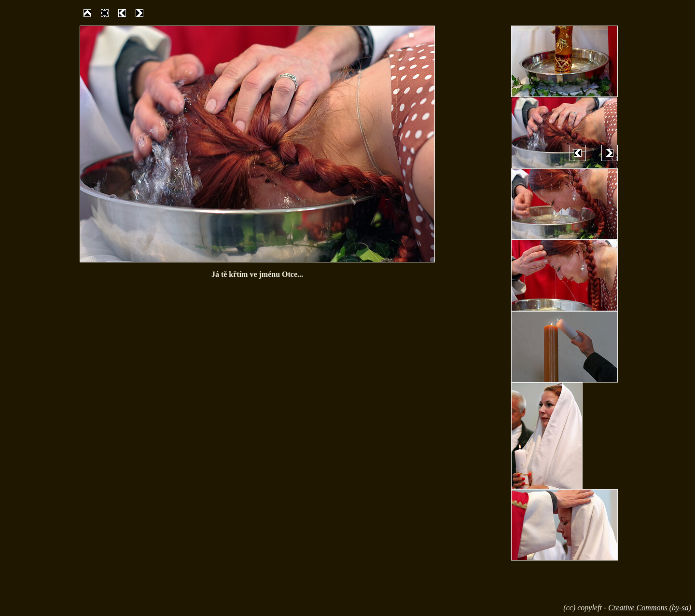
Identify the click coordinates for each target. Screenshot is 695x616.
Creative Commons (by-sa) (650, 608)
